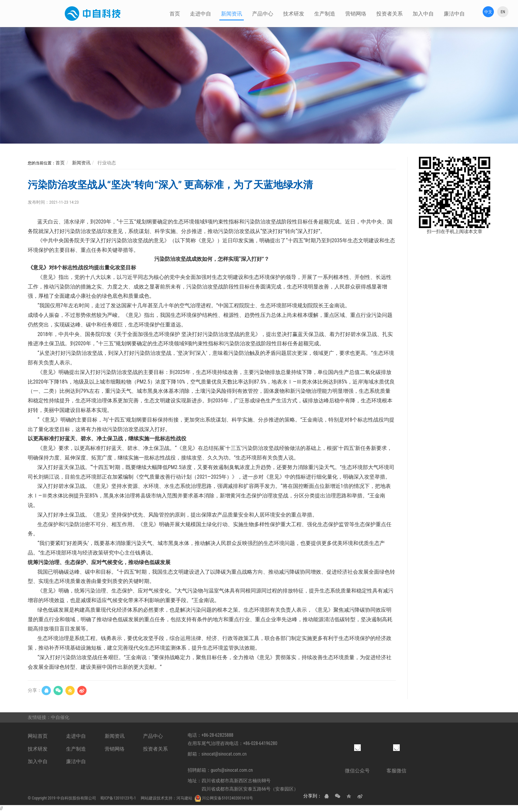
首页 (60, 163)
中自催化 (61, 717)
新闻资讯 (80, 163)
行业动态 (106, 163)
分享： (35, 690)
